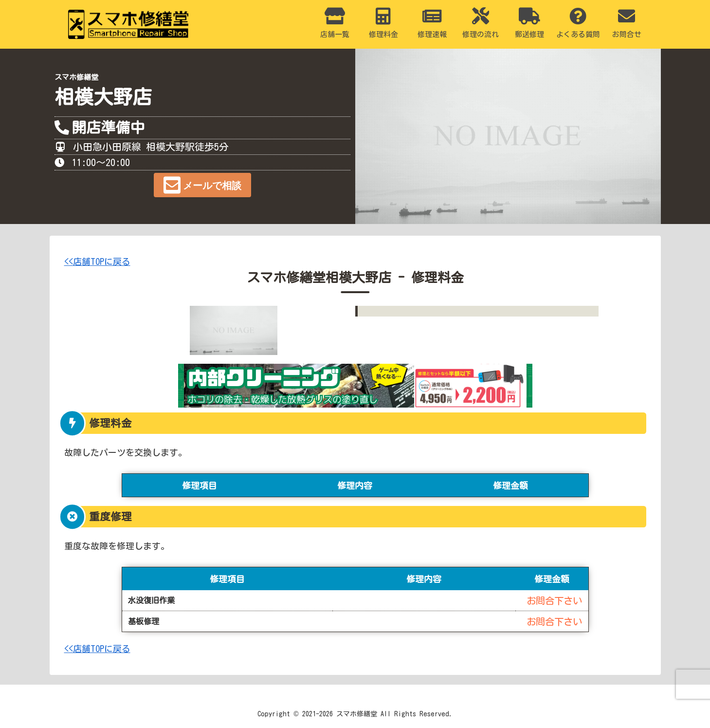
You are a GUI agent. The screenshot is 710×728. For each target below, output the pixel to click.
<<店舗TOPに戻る (97, 261)
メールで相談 (212, 186)
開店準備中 (108, 128)
